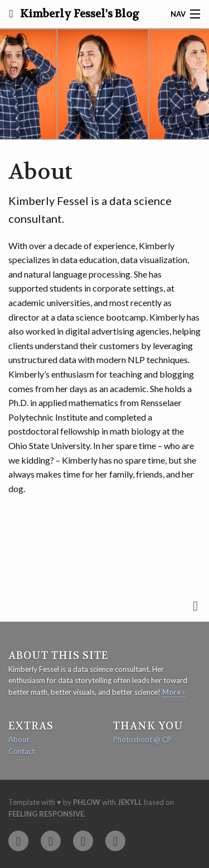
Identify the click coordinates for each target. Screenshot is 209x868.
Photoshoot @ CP (142, 740)
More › (174, 692)
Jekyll (130, 802)
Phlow (87, 802)
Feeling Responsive (46, 814)
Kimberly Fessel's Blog (79, 14)
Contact (21, 751)
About (19, 740)
